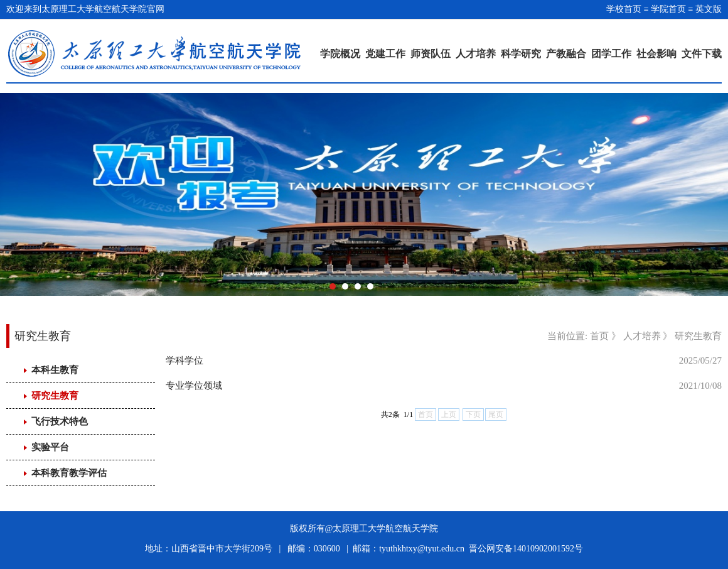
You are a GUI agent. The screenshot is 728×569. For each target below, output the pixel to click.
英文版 (709, 9)
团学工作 (611, 54)
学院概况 (340, 54)
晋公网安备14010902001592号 (526, 549)
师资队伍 (431, 54)
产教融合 (566, 54)
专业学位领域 (194, 386)
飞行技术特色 (60, 421)
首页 (599, 336)
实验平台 (50, 447)
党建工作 (385, 54)
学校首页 (624, 9)
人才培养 (476, 54)
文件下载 (702, 54)
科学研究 (521, 54)
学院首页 (668, 9)
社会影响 (656, 54)
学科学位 (185, 360)
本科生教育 (55, 370)
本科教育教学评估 (69, 473)
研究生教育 (55, 396)
